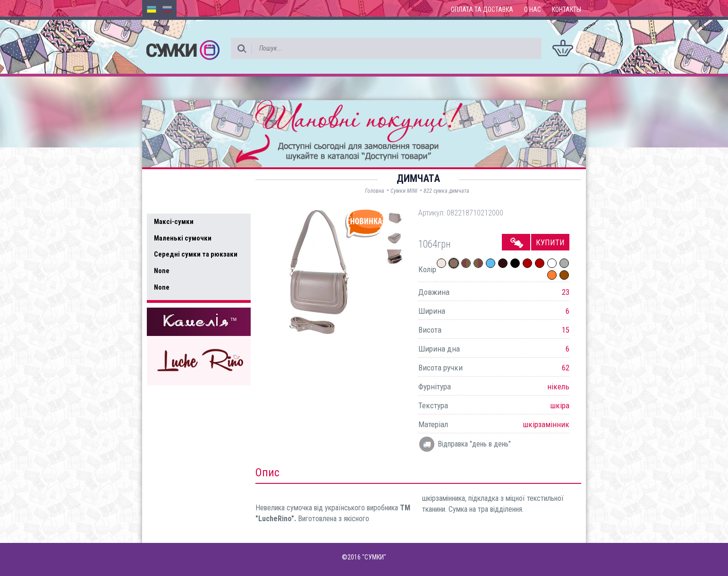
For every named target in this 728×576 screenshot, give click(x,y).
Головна (375, 191)
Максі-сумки (174, 222)
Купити (550, 242)
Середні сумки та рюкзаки (196, 254)
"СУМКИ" (374, 557)
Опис (267, 473)
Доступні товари (186, 182)
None (162, 271)
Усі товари (175, 202)
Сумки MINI (404, 191)
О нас (533, 9)
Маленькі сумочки (183, 238)
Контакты (567, 9)
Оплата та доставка (482, 9)
